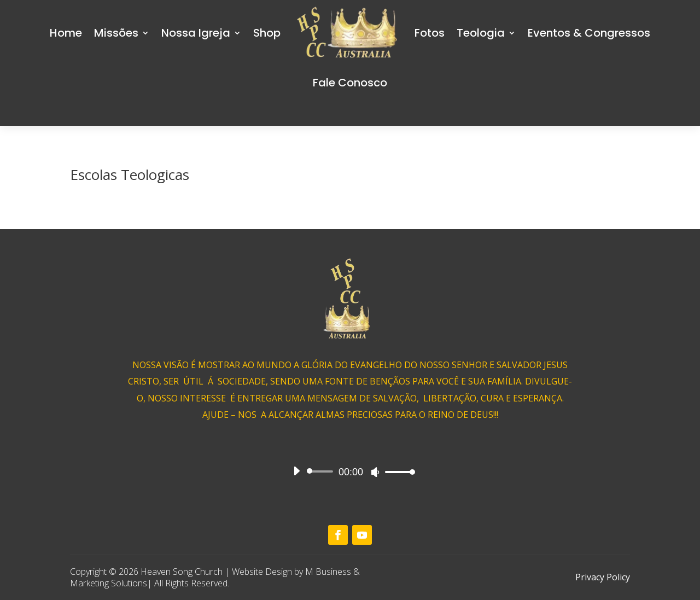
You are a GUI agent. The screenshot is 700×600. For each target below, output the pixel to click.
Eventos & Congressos (589, 33)
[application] (350, 471)
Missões (116, 33)
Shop (267, 33)
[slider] (322, 471)
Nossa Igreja (196, 33)
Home (66, 33)
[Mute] (375, 472)
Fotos (430, 33)
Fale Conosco (350, 83)
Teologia (481, 33)
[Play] (296, 471)
